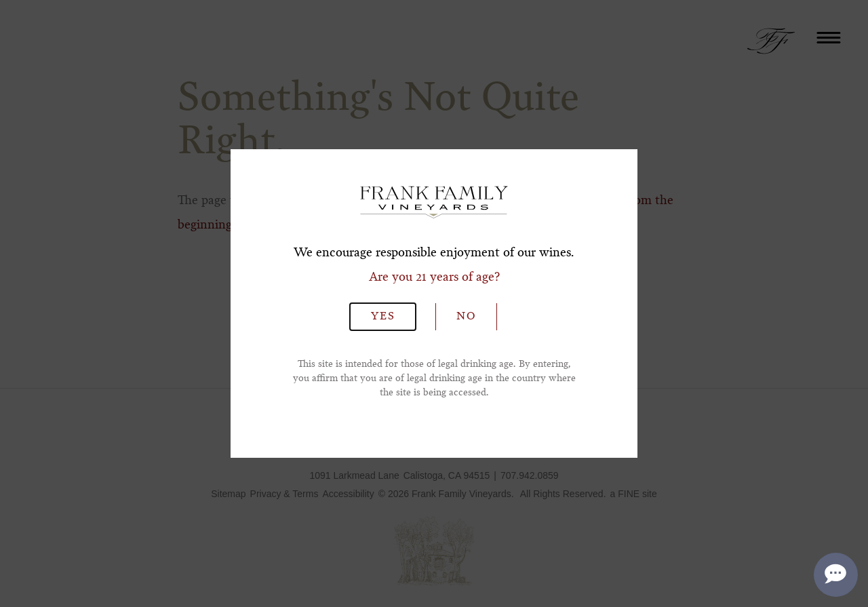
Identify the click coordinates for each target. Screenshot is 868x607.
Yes (383, 317)
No (466, 317)
